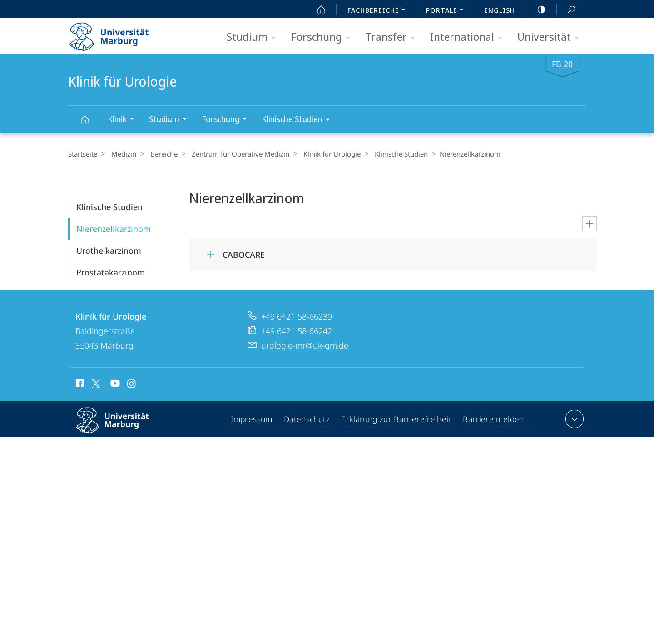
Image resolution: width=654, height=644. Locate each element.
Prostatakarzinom (111, 272)
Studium (254, 37)
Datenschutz (309, 421)
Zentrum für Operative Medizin (234, 154)
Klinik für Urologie (90, 124)
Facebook (79, 385)
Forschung (323, 37)
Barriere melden (493, 421)
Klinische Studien (299, 120)
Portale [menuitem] (447, 11)
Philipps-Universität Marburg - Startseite (117, 34)
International (469, 37)
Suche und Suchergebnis (566, 10)
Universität (551, 37)
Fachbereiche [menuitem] (379, 11)
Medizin (121, 154)
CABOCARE (244, 255)
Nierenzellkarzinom (114, 229)
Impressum (254, 421)
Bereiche (159, 154)
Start (316, 10)
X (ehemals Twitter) (94, 383)
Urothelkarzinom (109, 251)
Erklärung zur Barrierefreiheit (398, 421)
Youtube (114, 385)
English (500, 10)
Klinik (124, 120)
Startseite (83, 154)
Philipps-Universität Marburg (120, 428)
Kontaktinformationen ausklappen (573, 419)
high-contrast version (536, 10)
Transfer (393, 37)
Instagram (132, 385)
